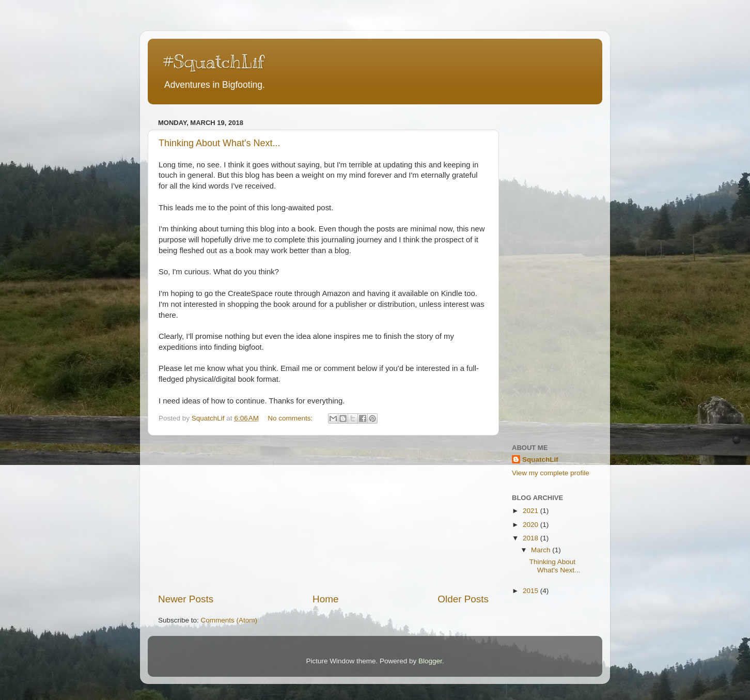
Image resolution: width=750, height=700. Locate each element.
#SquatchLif (214, 61)
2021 (532, 511)
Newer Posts (186, 599)
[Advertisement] (323, 514)
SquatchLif (540, 460)
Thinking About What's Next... (220, 143)
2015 (532, 591)
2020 (532, 525)
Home (325, 599)
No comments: (291, 418)
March (542, 550)
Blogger (430, 661)
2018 (532, 538)
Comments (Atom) (229, 620)
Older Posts (463, 599)
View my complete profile (551, 473)
